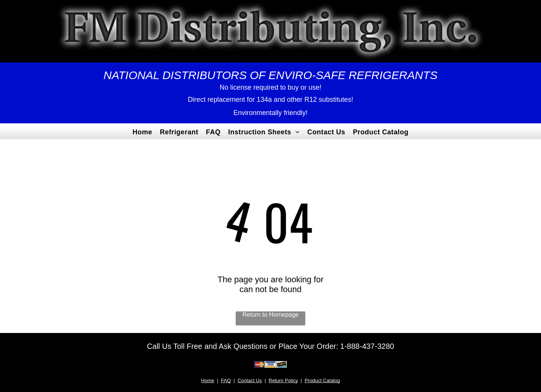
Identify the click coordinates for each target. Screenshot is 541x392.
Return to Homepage (271, 315)
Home (208, 380)
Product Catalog (322, 380)
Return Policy (283, 380)
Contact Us (250, 380)
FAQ (226, 380)
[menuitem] (142, 131)
